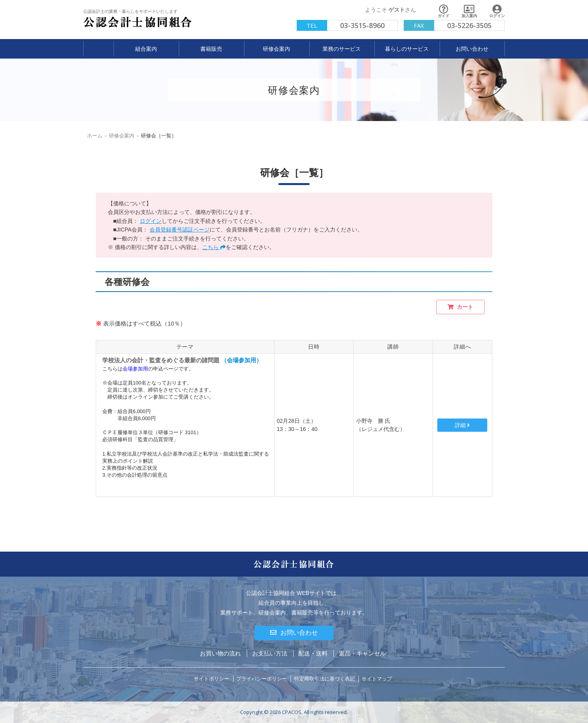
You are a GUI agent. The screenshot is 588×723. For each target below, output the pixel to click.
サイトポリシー (211, 679)
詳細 (462, 425)
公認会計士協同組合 (138, 22)
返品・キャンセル (362, 653)
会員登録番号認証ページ (180, 230)
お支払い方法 (270, 653)
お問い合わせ (294, 633)
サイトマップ (377, 679)
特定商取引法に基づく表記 (324, 679)
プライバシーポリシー (262, 679)
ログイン (151, 221)
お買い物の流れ (220, 653)
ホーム (95, 136)
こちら (214, 247)
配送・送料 (313, 653)
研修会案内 (122, 136)
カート (460, 307)
